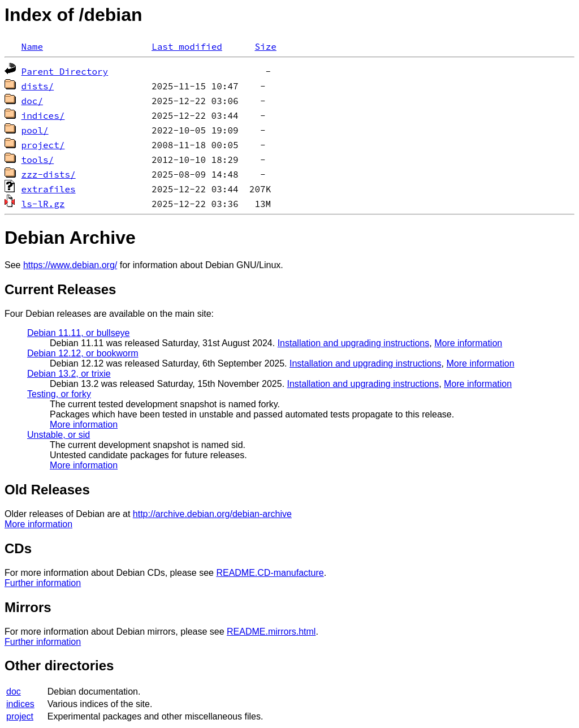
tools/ (38, 160)
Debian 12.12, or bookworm (83, 353)
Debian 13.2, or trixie (69, 374)
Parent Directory (65, 71)
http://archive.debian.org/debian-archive (212, 514)
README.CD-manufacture (270, 573)
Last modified (187, 46)
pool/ (35, 130)
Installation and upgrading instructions (354, 343)
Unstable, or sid (59, 435)
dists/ (38, 86)
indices (20, 704)
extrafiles (49, 189)
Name (32, 46)
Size (265, 46)
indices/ (43, 115)
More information (468, 343)
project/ (43, 145)
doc (14, 692)
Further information (43, 583)
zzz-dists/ (49, 174)
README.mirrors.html (271, 632)
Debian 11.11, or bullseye (78, 333)
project (20, 716)
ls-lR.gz (43, 204)
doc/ (32, 101)
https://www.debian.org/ (70, 265)
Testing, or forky (59, 394)
